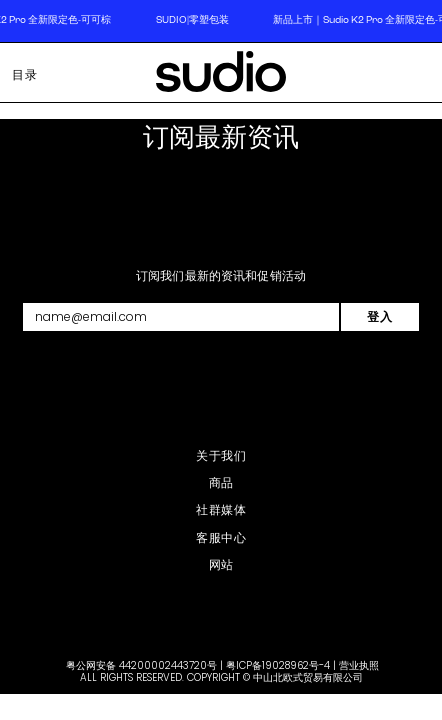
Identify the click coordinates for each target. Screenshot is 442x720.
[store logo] (221, 75)
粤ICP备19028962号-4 (278, 665)
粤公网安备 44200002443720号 (141, 665)
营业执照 (359, 665)
